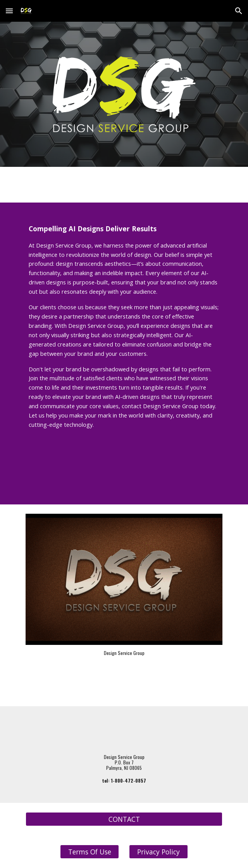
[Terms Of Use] (89, 852)
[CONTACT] (124, 819)
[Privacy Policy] (158, 852)
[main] (124, 336)
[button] (9, 11)
